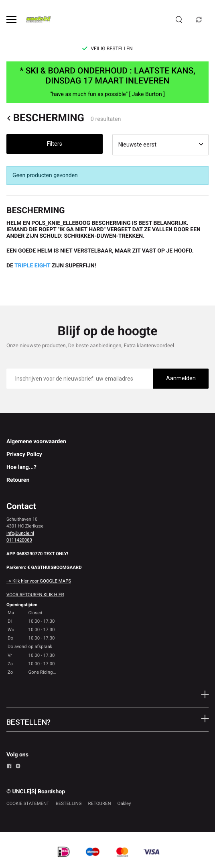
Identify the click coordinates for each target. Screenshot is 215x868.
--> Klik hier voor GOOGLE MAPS (39, 581)
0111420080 (19, 540)
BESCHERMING (45, 118)
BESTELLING (69, 803)
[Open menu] (11, 19)
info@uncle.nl (20, 533)
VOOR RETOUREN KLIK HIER (35, 595)
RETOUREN (100, 803)
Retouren (18, 480)
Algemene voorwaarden (36, 442)
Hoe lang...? (21, 467)
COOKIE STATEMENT (28, 803)
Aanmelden (181, 378)
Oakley (124, 803)
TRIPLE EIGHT (32, 266)
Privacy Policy (24, 454)
